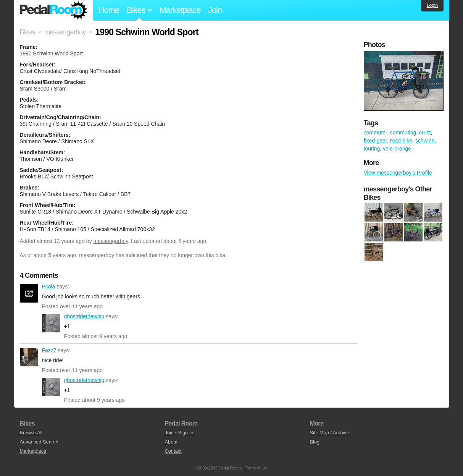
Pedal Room (53, 10)
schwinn (425, 141)
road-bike (401, 141)
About (171, 442)
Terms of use (256, 468)
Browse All (31, 433)
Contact (173, 451)
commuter (375, 133)
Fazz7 (29, 357)
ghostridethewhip (51, 323)
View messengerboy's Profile (398, 173)
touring (372, 149)
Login (432, 5)
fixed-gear (375, 141)
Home (109, 10)
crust (425, 133)
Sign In (186, 433)
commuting (403, 133)
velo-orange (397, 149)
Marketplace (180, 10)
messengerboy (111, 241)
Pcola (29, 293)
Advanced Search (39, 442)
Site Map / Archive (330, 433)
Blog (315, 442)
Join (215, 10)
